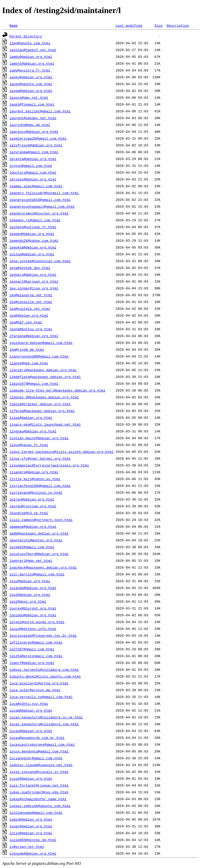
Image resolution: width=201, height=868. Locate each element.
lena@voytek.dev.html (30, 268)
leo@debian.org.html (29, 315)
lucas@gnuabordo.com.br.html (37, 738)
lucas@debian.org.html (31, 731)
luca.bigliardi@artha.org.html (39, 683)
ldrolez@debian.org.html (33, 179)
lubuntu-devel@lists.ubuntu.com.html (45, 676)
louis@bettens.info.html (33, 629)
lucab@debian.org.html (31, 710)
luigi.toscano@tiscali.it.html (39, 772)
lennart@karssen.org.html (34, 281)
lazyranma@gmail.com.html (34, 152)
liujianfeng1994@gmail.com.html (40, 486)
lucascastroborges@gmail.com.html (42, 744)
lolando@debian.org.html (33, 588)
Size (158, 25)
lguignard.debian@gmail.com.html (41, 343)
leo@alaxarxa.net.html (31, 295)
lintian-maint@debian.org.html (39, 438)
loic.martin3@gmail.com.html (37, 574)
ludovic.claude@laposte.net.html (41, 765)
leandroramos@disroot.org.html (39, 213)
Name (13, 25)
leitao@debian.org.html (32, 254)
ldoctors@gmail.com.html (33, 172)
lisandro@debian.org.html (34, 472)
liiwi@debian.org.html (31, 417)
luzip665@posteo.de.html (33, 840)
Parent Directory (26, 36)
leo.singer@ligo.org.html (34, 288)
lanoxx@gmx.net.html (29, 97)
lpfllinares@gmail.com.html (36, 642)
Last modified (129, 25)
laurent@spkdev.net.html (33, 118)
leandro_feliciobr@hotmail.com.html (44, 193)
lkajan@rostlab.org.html (33, 506)
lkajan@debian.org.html (32, 499)
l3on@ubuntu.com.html (30, 43)
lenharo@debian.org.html (33, 274)
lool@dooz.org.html (28, 601)
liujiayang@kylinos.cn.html (36, 492)
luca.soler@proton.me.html (35, 690)
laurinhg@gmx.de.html (30, 125)
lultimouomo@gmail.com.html (36, 812)
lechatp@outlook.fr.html (33, 227)
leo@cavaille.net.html (31, 302)
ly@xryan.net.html (27, 847)
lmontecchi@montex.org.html (36, 540)
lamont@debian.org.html (32, 63)
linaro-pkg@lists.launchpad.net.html (45, 424)
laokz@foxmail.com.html (32, 104)
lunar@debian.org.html (31, 826)
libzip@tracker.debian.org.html (40, 404)
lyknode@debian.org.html (33, 853)
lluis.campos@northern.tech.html (41, 520)
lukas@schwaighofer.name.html (38, 799)
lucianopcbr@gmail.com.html (36, 758)
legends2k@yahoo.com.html (34, 240)
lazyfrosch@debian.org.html (36, 145)
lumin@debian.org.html (31, 819)
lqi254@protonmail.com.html (36, 656)
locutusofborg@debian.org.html (39, 554)
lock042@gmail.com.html (32, 547)
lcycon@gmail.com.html (31, 166)
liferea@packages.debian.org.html (42, 411)
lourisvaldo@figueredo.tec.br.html (43, 635)
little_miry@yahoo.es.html (35, 479)
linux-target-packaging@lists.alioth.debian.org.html (62, 452)
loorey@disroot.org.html (33, 608)
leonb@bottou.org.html (31, 329)
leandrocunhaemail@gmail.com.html (42, 206)
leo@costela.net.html (30, 309)
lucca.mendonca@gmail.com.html (39, 751)
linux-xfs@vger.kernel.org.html (40, 458)
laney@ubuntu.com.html (31, 84)
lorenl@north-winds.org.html (37, 622)
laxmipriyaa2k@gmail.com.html (38, 138)
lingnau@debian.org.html (33, 431)
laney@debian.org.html (31, 77)
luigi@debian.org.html (31, 778)
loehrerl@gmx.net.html (31, 561)
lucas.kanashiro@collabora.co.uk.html (46, 717)
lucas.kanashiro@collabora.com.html (44, 724)
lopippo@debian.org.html (33, 615)
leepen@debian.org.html (32, 234)
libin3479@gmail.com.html (34, 383)
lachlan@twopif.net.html (33, 50)
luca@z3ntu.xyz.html (29, 704)
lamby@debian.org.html (31, 57)
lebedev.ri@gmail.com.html (35, 220)
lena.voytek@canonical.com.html (40, 261)
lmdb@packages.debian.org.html (39, 533)
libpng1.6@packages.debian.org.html (44, 397)
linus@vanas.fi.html (29, 445)
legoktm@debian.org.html (33, 247)
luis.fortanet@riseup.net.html (39, 785)
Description (178, 25)
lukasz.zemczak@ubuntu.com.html (40, 806)
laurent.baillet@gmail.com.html (40, 111)
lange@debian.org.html (31, 91)
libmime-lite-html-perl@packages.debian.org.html (57, 390)
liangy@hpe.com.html (29, 363)
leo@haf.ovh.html (26, 322)
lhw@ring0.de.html (27, 349)
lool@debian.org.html (30, 595)
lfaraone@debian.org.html (34, 336)
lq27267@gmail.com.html (32, 649)
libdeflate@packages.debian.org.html (45, 377)
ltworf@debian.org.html (32, 663)
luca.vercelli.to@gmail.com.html (41, 697)
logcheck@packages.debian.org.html (43, 567)
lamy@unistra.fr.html (30, 70)
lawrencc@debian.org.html (34, 131)
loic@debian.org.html (30, 581)
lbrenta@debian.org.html (33, 159)
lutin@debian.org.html (31, 833)
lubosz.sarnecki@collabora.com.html (44, 669)
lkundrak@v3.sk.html (29, 513)
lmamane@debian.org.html (33, 526)
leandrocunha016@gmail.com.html (40, 200)
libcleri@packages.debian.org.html (43, 370)
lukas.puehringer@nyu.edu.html (39, 792)
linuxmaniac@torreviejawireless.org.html (49, 465)
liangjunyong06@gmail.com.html (39, 356)
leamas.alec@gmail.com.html (36, 186)
